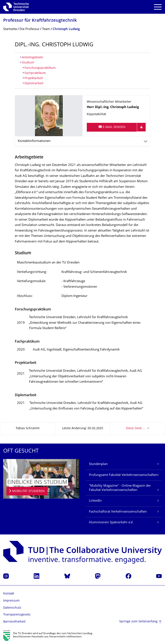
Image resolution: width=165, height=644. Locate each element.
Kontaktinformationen (34, 141)
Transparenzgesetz (17, 615)
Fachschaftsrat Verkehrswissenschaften (118, 512)
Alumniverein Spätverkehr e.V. (111, 523)
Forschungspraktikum (40, 68)
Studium (28, 63)
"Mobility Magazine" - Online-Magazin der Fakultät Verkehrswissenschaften (120, 488)
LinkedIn (95, 501)
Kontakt (9, 594)
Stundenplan (98, 464)
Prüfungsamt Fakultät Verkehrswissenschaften (123, 475)
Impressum (11, 601)
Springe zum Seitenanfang (138, 622)
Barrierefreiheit (14, 622)
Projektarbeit (34, 78)
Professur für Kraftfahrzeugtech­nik (40, 21)
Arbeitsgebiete (32, 58)
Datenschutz (12, 608)
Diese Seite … (135, 428)
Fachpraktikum (35, 73)
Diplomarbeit (34, 84)
